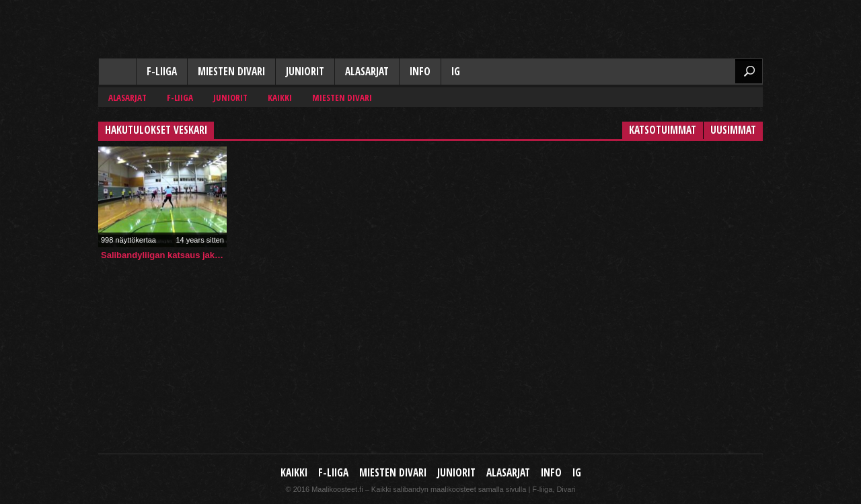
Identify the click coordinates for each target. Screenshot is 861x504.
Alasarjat (367, 72)
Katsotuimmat (663, 130)
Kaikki (117, 73)
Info (420, 72)
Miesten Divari (231, 72)
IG (456, 72)
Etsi (749, 71)
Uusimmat (733, 130)
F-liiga (162, 72)
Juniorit (305, 72)
